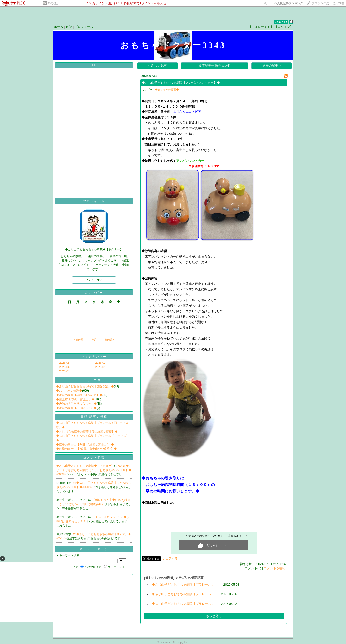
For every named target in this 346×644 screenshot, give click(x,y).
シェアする (170, 558)
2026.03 (64, 371)
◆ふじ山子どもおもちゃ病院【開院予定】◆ (85, 386)
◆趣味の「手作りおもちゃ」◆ (76, 404)
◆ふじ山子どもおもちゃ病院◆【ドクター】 (85, 466)
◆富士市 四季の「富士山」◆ (75, 399)
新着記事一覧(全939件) (215, 66)
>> (288, 3)
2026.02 (100, 363)
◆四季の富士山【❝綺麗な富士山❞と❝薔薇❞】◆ (86, 449)
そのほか (53, 3)
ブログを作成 (320, 3)
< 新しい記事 (158, 66)
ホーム (59, 27)
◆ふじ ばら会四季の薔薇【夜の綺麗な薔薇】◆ (87, 432)
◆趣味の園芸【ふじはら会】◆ (76, 408)
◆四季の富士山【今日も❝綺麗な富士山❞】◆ (85, 445)
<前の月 (78, 340)
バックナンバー (94, 357)
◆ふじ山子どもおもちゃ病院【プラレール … (184, 594)
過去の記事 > (272, 66)
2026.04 (64, 367)
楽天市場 (338, 3)
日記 (69, 27)
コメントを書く (275, 568)
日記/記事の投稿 (94, 417)
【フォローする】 (261, 27)
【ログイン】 (284, 27)
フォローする (94, 280)
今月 (94, 340)
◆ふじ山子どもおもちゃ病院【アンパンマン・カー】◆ (181, 83)
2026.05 (64, 363)
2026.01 (100, 367)
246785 (281, 22)
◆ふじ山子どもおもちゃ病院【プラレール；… (185, 584)
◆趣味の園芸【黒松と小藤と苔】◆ (79, 395)
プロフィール (84, 27)
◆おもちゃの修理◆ (69, 391)
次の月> (109, 340)
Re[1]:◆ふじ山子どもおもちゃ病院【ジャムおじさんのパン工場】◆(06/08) (94, 470)
